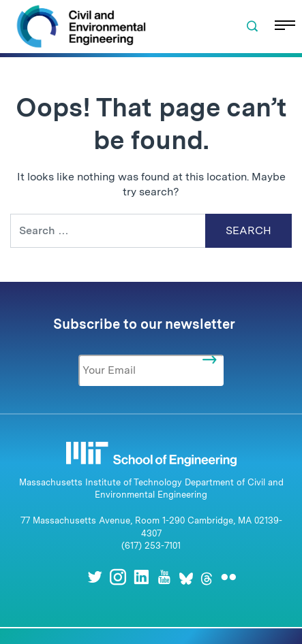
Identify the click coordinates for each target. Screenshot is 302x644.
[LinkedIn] (141, 577)
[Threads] (207, 577)
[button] (252, 27)
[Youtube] (164, 577)
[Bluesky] (186, 577)
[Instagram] (118, 577)
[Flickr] (228, 577)
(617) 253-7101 (151, 546)
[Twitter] (95, 577)
